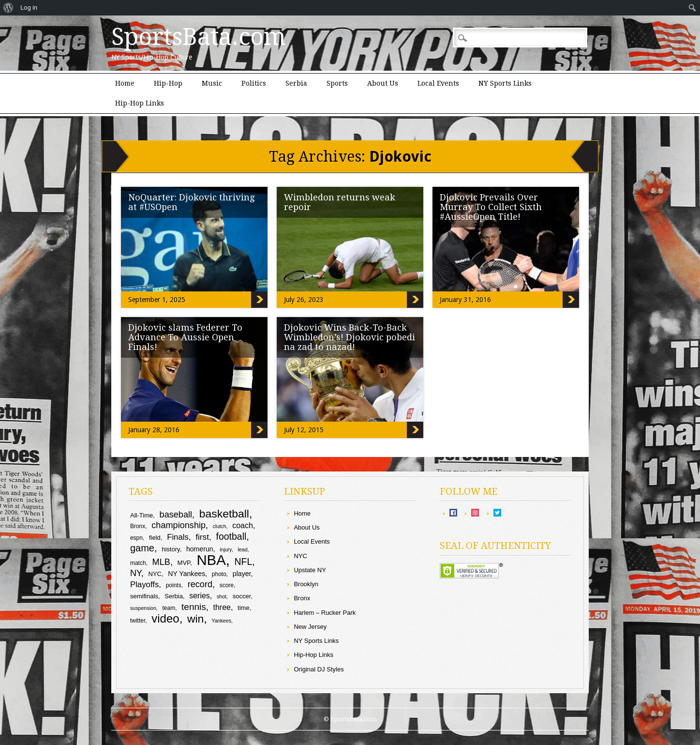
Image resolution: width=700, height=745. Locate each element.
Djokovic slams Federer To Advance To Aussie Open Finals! (185, 337)
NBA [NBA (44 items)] (211, 560)
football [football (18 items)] (231, 536)
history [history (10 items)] (171, 549)
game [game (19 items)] (142, 548)
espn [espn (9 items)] (136, 538)
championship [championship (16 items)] (179, 525)
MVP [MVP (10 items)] (184, 563)
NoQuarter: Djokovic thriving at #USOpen (192, 202)
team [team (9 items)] (169, 608)
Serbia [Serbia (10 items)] (174, 596)
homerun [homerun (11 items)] (200, 549)
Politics (254, 83)
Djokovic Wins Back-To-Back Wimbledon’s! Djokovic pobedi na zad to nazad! (350, 337)
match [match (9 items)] (138, 563)
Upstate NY (310, 570)
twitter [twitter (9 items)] (138, 621)
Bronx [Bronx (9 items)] (138, 526)
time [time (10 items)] (244, 608)
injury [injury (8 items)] (226, 549)
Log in (29, 8)
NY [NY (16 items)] (136, 573)
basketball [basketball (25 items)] (224, 514)
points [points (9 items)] (174, 585)
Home (125, 83)
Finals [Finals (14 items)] (178, 537)
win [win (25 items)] (195, 619)
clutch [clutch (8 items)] (220, 526)
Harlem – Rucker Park (325, 613)
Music (212, 83)
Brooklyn (306, 584)
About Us (383, 83)
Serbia (296, 83)
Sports (337, 83)
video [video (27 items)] (165, 618)
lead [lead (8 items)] (242, 549)
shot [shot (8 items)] (222, 596)
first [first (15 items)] (202, 537)
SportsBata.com (199, 37)
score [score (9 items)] (227, 585)
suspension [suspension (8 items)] (143, 608)
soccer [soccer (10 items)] (242, 596)
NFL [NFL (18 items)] (243, 562)
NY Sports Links (505, 83)
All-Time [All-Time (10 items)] (141, 515)
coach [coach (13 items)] (243, 525)
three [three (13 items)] (222, 607)
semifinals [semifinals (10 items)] (144, 596)
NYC (300, 556)
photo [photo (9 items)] (219, 574)
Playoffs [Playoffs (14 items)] (144, 585)
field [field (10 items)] (155, 538)
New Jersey (310, 627)
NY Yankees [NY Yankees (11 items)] (186, 574)
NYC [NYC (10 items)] (155, 574)
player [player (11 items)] (242, 574)
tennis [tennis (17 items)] (194, 607)
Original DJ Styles (319, 669)
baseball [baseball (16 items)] (176, 515)
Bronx (302, 598)
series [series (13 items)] (200, 596)
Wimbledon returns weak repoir (340, 202)
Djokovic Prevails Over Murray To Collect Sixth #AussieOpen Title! (491, 207)
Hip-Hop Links (140, 103)
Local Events (438, 83)
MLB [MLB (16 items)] (161, 562)
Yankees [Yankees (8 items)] (221, 621)
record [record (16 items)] (200, 584)
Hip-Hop (168, 83)
